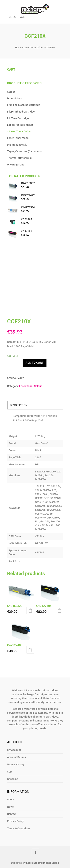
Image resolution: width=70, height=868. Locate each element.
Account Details (16, 757)
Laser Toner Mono (18, 138)
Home (18, 47)
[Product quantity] (13, 363)
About (11, 799)
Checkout (13, 779)
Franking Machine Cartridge (24, 105)
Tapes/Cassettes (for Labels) (24, 151)
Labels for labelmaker (20, 125)
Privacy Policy (15, 821)
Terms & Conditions (19, 828)
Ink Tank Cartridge (18, 118)
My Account (14, 750)
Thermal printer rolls (19, 158)
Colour (11, 92)
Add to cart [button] (30, 610)
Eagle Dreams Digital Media (43, 863)
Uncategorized (16, 165)
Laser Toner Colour (33, 47)
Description (19, 405)
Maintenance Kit (17, 145)
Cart (10, 772)
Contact (12, 814)
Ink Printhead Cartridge (21, 112)
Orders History (16, 764)
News (10, 807)
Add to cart (35, 363)
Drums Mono (15, 98)
